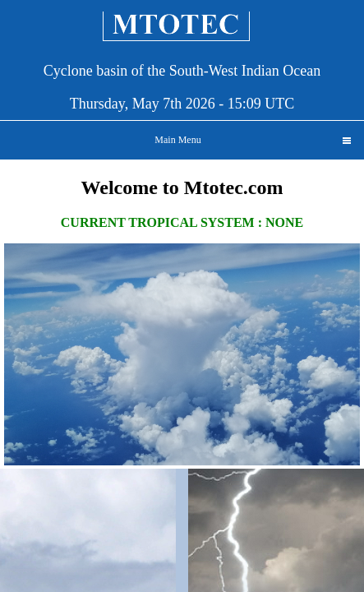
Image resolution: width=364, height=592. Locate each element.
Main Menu (253, 140)
